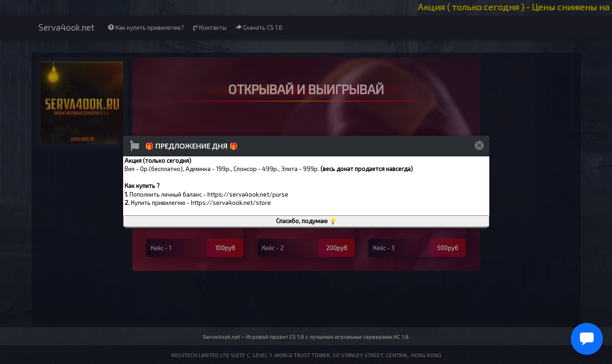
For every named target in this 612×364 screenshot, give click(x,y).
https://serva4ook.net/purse (248, 194)
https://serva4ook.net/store (231, 203)
